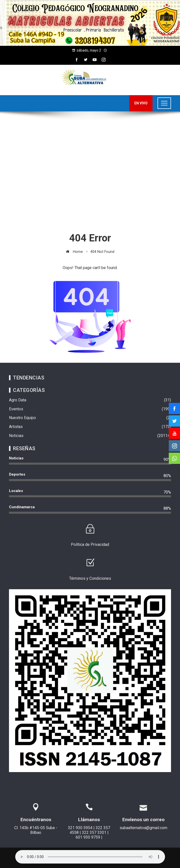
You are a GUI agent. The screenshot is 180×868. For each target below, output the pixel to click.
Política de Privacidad (90, 544)
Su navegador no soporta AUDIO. (90, 857)
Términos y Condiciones (90, 578)
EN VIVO (141, 103)
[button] (8, 23)
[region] (90, 23)
